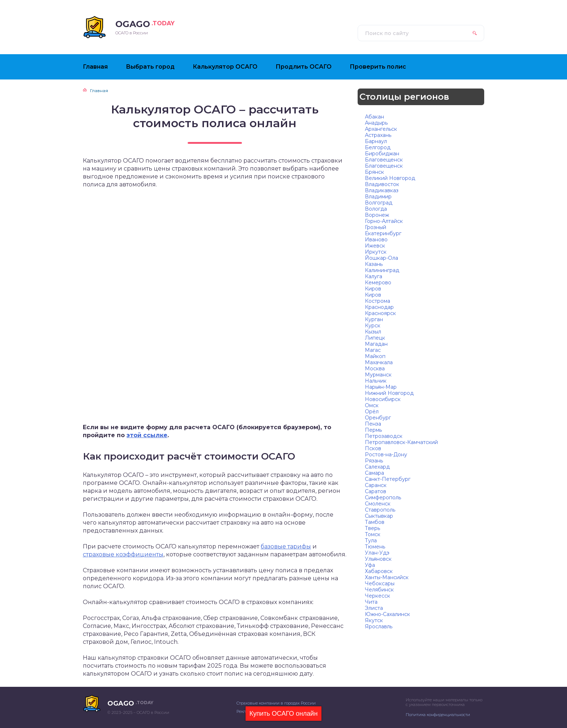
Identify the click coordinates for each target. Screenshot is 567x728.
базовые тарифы (286, 546)
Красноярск (380, 313)
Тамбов (375, 522)
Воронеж (377, 215)
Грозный (376, 227)
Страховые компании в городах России (276, 703)
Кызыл (373, 332)
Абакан (374, 117)
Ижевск (375, 246)
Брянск (374, 172)
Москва (375, 369)
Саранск (376, 485)
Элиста (374, 608)
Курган (374, 319)
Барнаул (376, 141)
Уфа (370, 565)
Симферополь (383, 497)
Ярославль (379, 626)
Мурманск (378, 375)
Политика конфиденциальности (438, 715)
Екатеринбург (383, 233)
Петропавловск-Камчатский (401, 442)
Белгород (378, 147)
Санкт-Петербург (388, 479)
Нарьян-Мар (381, 387)
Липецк (375, 338)
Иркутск (376, 252)
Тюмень (375, 547)
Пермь (373, 430)
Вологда (376, 209)
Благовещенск (384, 160)
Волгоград (379, 203)
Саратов (376, 491)
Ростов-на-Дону (386, 455)
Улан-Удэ (377, 553)
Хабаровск (379, 571)
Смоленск (378, 504)
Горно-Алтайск (384, 221)
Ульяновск (378, 559)
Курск (373, 326)
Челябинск (379, 590)
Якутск (374, 620)
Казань (374, 264)
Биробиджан (382, 154)
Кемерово (378, 283)
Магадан (376, 344)
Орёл (372, 412)
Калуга (374, 276)
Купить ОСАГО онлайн (284, 714)
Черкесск (378, 596)
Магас (373, 350)
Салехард (377, 467)
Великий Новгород (390, 178)
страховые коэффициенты (123, 554)
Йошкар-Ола (381, 258)
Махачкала (379, 362)
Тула (371, 540)
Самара (374, 473)
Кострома (378, 301)
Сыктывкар (379, 516)
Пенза (373, 424)
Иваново (376, 240)
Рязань (374, 461)
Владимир (378, 197)
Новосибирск (383, 399)
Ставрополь (380, 510)
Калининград (382, 270)
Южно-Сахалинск (387, 614)
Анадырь (376, 123)
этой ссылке (147, 435)
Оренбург (378, 418)
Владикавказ (382, 190)
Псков (373, 448)
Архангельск (381, 129)
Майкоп (375, 356)
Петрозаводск (384, 436)
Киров (373, 289)
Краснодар (379, 307)
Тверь (372, 528)
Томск (373, 534)
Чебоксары (380, 583)
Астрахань (378, 135)
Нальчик (376, 381)
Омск (372, 405)
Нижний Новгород (389, 393)
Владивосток (382, 184)
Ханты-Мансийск (387, 577)
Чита (371, 602)
